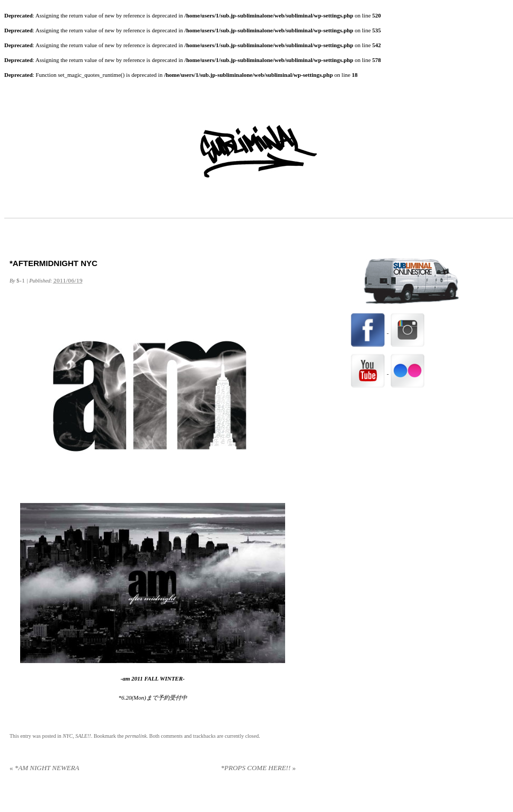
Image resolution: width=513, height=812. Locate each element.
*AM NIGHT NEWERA (45, 768)
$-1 (21, 280)
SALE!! (83, 736)
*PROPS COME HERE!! (258, 768)
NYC (68, 736)
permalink (136, 736)
